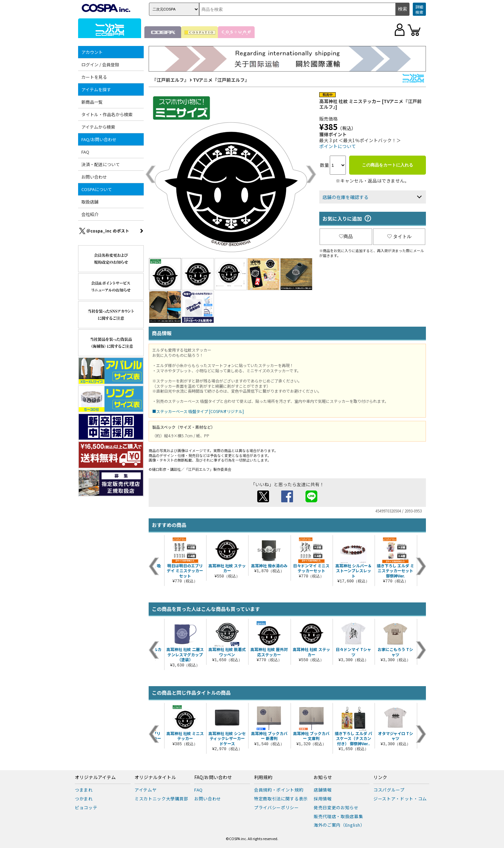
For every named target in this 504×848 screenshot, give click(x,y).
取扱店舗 (90, 202)
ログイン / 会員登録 (100, 65)
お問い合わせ (94, 177)
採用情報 (323, 799)
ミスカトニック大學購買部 (161, 799)
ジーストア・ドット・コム (400, 799)
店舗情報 (323, 790)
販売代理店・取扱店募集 (338, 816)
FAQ (85, 152)
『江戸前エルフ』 (170, 80)
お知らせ (323, 777)
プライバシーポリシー (276, 807)
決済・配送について (101, 164)
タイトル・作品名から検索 (107, 114)
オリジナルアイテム (95, 777)
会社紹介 (90, 214)
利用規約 (263, 777)
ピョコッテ (86, 807)
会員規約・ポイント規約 (279, 790)
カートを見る (94, 77)
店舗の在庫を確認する (346, 197)
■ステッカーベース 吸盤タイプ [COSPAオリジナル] (198, 411)
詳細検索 (419, 9)
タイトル (399, 236)
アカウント (92, 52)
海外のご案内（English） (339, 825)
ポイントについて (338, 146)
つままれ (84, 790)
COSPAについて (97, 189)
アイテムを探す (96, 89)
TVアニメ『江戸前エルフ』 (221, 80)
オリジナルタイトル (155, 777)
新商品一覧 (92, 102)
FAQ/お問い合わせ (99, 139)
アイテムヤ (146, 790)
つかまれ (84, 799)
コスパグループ (389, 790)
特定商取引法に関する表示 (281, 799)
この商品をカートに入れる (388, 165)
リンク (380, 777)
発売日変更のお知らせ (336, 807)
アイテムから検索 (98, 127)
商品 (346, 236)
